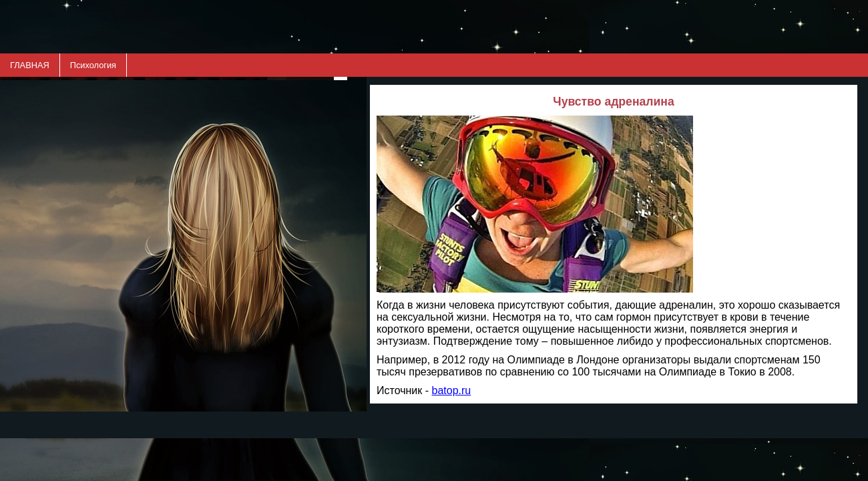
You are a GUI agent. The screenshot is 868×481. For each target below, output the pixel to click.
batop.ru (452, 390)
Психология (93, 65)
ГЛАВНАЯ (30, 65)
